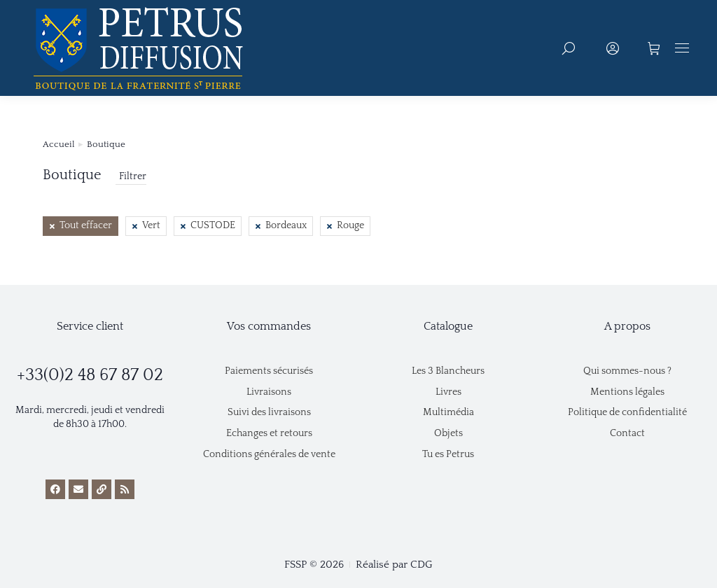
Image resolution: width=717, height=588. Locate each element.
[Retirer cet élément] (81, 226)
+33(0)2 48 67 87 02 (90, 375)
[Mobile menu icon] (682, 48)
